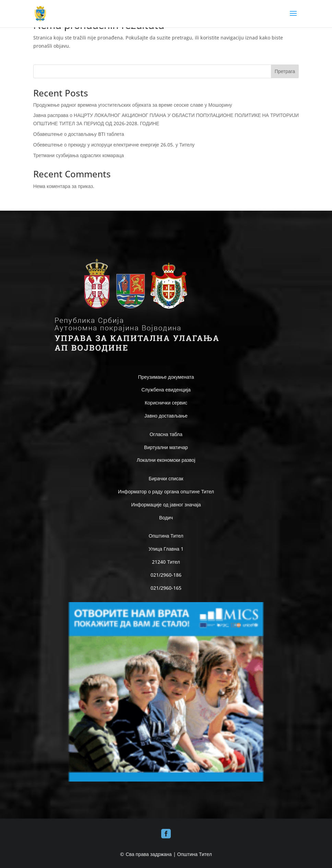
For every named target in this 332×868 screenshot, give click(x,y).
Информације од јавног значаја (166, 505)
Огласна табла (166, 434)
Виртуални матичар (166, 447)
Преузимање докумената (166, 377)
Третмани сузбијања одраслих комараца (79, 155)
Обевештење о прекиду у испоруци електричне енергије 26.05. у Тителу (114, 145)
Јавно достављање (166, 416)
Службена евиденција (166, 390)
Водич (166, 518)
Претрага (285, 71)
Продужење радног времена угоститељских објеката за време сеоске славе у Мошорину (133, 105)
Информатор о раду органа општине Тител (166, 491)
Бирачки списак (166, 478)
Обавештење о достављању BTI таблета (79, 134)
